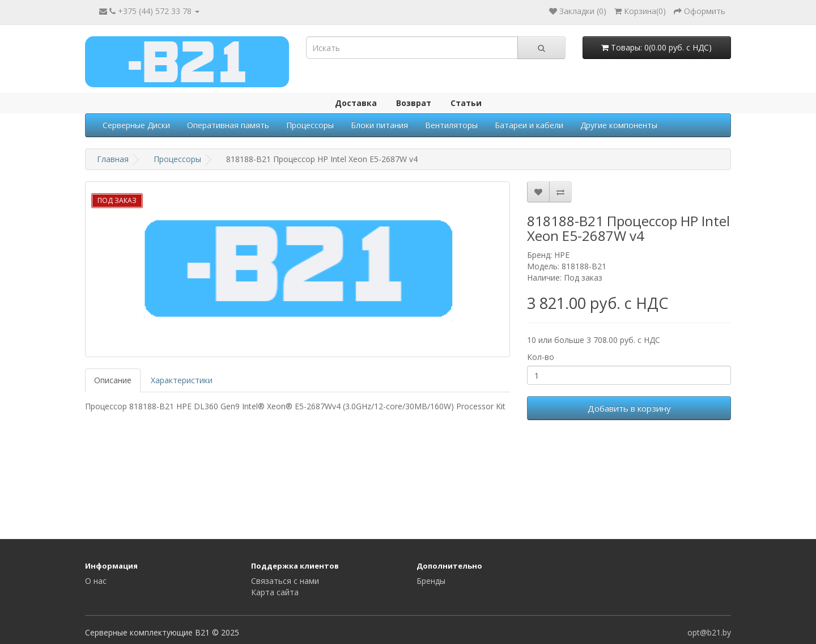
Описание (113, 380)
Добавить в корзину (629, 408)
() (640, 11)
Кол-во (541, 357)
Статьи (466, 103)
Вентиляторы (451, 125)
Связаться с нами (285, 581)
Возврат (414, 103)
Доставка (356, 103)
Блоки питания (379, 125)
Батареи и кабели (529, 125)
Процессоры (310, 125)
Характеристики (182, 380)
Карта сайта (275, 592)
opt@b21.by (709, 632)
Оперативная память (228, 125)
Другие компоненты (619, 125)
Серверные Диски (136, 125)
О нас (96, 581)
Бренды (431, 581)
